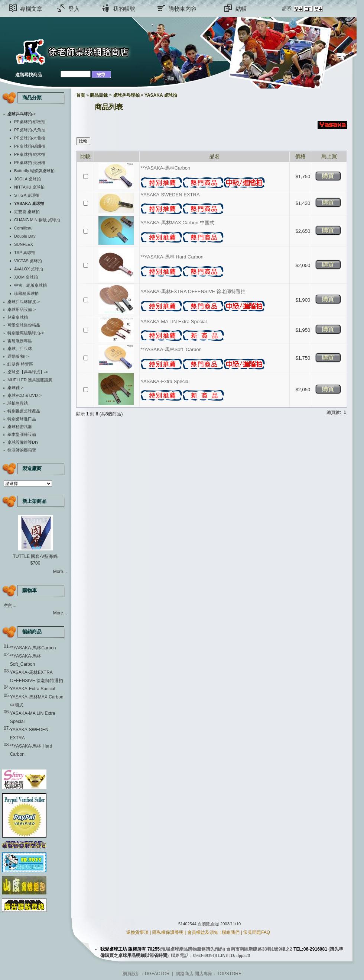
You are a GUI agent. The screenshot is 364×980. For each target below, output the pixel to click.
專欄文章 (31, 9)
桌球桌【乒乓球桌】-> (28, 372)
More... (60, 572)
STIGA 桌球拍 (27, 195)
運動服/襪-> (18, 356)
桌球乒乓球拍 (126, 95)
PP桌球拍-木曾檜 (30, 138)
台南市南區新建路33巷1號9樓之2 (259, 949)
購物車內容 (183, 9)
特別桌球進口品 (22, 419)
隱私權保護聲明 (168, 932)
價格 (300, 156)
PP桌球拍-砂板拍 (30, 122)
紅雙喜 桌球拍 (27, 212)
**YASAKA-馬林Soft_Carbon (171, 349)
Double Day (25, 236)
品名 (215, 156)
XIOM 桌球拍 (26, 277)
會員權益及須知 (203, 932)
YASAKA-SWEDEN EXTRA (170, 195)
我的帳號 (124, 9)
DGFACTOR (157, 974)
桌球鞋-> (15, 388)
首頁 (81, 95)
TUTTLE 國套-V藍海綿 (35, 556)
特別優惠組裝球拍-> (26, 333)
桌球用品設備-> (22, 309)
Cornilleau (23, 228)
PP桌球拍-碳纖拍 (30, 146)
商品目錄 (99, 95)
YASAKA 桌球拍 (161, 95)
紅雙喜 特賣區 (20, 364)
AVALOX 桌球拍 (29, 269)
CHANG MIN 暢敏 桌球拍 (37, 220)
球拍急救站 (18, 403)
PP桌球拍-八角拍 (30, 130)
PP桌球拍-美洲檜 (30, 163)
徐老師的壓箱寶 (22, 450)
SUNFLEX (24, 244)
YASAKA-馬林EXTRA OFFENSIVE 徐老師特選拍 (193, 291)
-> (22, 114)
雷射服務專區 (20, 341)
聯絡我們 (231, 932)
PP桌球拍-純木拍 (30, 154)
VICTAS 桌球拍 (28, 261)
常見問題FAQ (257, 932)
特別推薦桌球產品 (24, 411)
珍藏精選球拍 (26, 293)
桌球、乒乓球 (20, 348)
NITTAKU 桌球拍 (29, 187)
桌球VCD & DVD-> (25, 395)
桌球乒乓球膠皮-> (24, 302)
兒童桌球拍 (18, 317)
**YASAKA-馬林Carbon (33, 648)
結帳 (241, 9)
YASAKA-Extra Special (33, 689)
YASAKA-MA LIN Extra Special (173, 322)
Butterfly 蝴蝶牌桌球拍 (34, 171)
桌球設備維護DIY (23, 442)
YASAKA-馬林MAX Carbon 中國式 (177, 223)
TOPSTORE (229, 974)
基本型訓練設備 (22, 434)
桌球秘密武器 (20, 427)
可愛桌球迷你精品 (24, 325)
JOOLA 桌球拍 (27, 179)
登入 (74, 9)
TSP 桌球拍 (25, 253)
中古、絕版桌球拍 (30, 285)
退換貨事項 (137, 932)
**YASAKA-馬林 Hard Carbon (172, 257)
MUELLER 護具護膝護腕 (30, 380)
